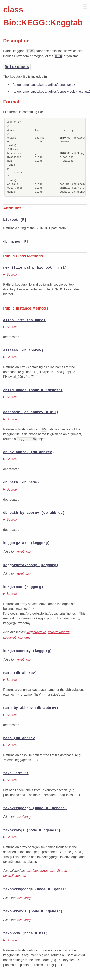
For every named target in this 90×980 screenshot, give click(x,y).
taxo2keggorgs (37, 872)
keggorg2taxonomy (17, 638)
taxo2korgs (24, 818)
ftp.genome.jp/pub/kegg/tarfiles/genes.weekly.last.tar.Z (51, 91)
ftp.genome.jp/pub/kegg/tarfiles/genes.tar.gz (44, 85)
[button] (85, 7)
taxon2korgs (58, 872)
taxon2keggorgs (15, 877)
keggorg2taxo (36, 633)
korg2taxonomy (59, 633)
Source (12, 274)
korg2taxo (24, 552)
